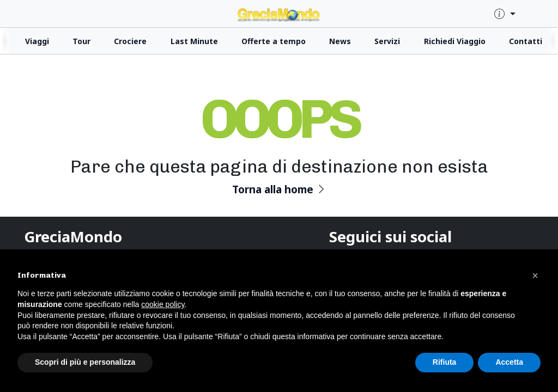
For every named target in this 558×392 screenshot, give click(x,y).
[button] (535, 275)
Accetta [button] (509, 362)
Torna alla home (279, 189)
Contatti (526, 41)
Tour (81, 41)
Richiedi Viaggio (455, 41)
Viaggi (37, 41)
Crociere (130, 41)
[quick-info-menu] (505, 14)
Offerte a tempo (274, 41)
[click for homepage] (279, 13)
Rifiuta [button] (445, 362)
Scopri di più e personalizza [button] (85, 362)
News (340, 41)
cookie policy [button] (163, 304)
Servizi (387, 41)
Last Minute (194, 41)
